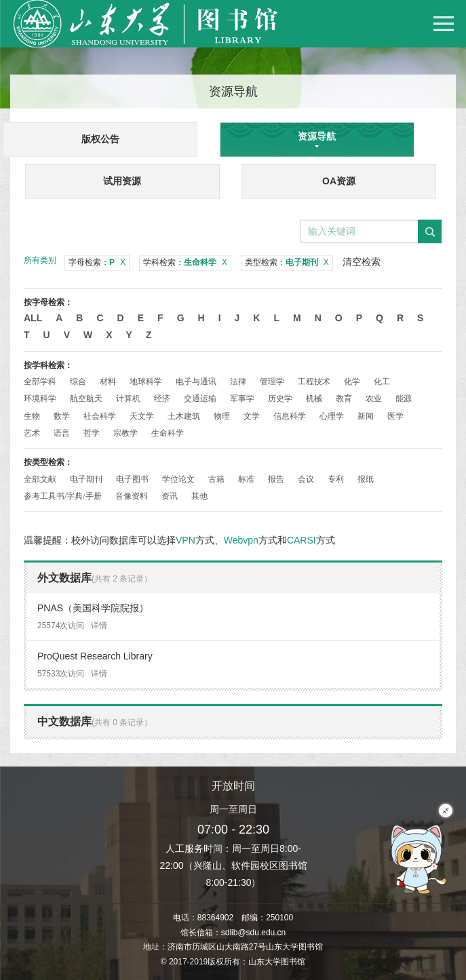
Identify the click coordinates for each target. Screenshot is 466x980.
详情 (99, 626)
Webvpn (241, 540)
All (33, 318)
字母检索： (97, 262)
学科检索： (185, 262)
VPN (186, 540)
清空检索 (362, 262)
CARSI (302, 540)
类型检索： (287, 262)
